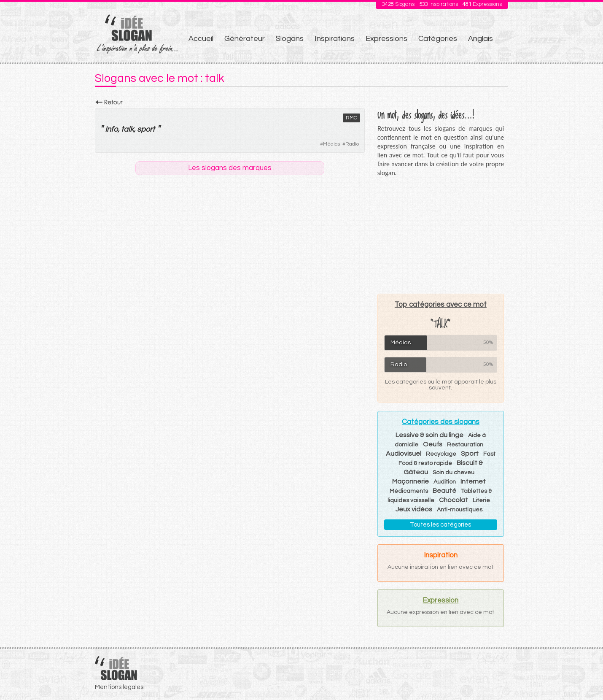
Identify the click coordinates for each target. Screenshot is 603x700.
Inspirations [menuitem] (335, 39)
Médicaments (409, 491)
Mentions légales (119, 687)
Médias (331, 144)
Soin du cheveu (454, 473)
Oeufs (433, 444)
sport (146, 129)
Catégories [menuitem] (438, 39)
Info (111, 129)
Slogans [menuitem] (290, 39)
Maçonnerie (411, 481)
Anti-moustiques (460, 510)
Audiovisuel (404, 454)
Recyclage (441, 454)
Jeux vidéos (414, 509)
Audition (445, 482)
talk (127, 129)
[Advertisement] (441, 235)
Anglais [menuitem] (481, 39)
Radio (352, 144)
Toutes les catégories (440, 525)
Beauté (444, 491)
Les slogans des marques (230, 168)
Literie (481, 500)
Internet (473, 481)
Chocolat (454, 500)
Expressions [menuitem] (386, 39)
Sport (470, 454)
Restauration (465, 445)
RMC (351, 118)
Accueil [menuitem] (201, 39)
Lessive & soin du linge (429, 435)
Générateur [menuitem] (245, 39)
